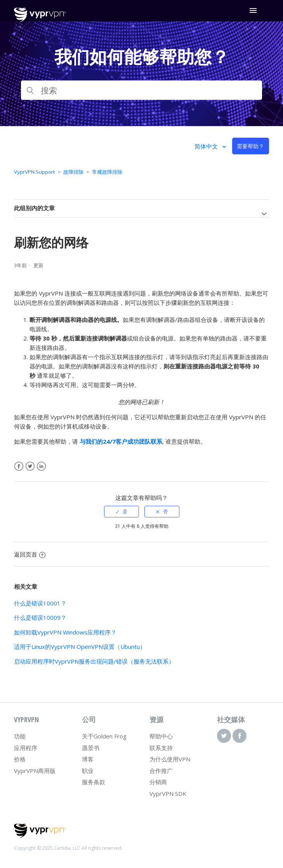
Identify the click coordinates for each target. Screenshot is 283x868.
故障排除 (73, 172)
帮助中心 (161, 736)
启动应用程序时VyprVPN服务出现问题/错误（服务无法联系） (94, 661)
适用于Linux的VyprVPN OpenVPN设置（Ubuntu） (80, 647)
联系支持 (161, 748)
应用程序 (26, 748)
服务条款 (94, 782)
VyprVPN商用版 (35, 771)
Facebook (19, 466)
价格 (20, 759)
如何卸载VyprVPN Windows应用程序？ (65, 632)
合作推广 (161, 771)
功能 (20, 736)
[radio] (122, 512)
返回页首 (30, 554)
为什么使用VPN (170, 759)
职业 (88, 771)
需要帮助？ (250, 146)
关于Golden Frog (104, 736)
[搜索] (141, 90)
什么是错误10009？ (40, 617)
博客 (88, 759)
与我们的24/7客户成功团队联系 (121, 441)
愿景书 (91, 748)
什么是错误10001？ (40, 603)
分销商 (158, 782)
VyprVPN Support (34, 172)
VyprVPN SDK (168, 794)
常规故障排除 (107, 172)
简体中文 (207, 146)
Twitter (30, 466)
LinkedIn (41, 466)
